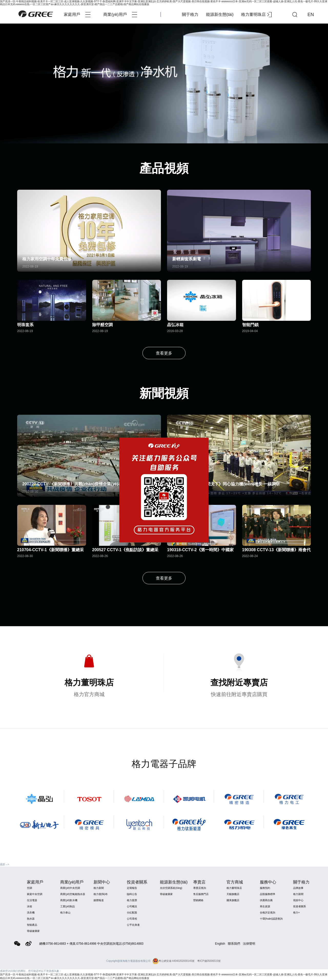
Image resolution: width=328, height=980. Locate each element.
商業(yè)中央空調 (70, 888)
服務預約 (265, 888)
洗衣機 (31, 913)
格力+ (296, 913)
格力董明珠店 (257, 15)
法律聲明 (249, 944)
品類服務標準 (268, 894)
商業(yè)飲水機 (69, 900)
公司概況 (132, 906)
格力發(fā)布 (101, 894)
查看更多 (164, 353)
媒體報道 (99, 900)
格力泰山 (65, 913)
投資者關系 (300, 906)
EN (311, 15)
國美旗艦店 (233, 900)
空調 (29, 888)
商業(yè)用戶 (120, 15)
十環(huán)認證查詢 (271, 919)
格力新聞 (99, 888)
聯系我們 (234, 944)
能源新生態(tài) (220, 14)
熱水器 (31, 919)
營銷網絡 (198, 900)
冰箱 (29, 906)
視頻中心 (298, 900)
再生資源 (265, 906)
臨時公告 (132, 894)
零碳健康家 (33, 931)
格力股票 (132, 900)
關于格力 (190, 14)
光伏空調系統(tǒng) (171, 888)
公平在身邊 (133, 925)
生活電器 (32, 900)
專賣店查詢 (200, 888)
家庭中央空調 (35, 894)
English (220, 944)
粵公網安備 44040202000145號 (174, 961)
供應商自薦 (266, 900)
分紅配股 (132, 913)
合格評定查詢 (268, 913)
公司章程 (132, 919)
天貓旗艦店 (233, 894)
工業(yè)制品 (68, 906)
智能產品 (32, 925)
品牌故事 (298, 888)
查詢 (295, 15)
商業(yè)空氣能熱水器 (73, 894)
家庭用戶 (77, 15)
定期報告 (132, 888)
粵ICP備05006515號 (209, 961)
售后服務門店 (201, 894)
